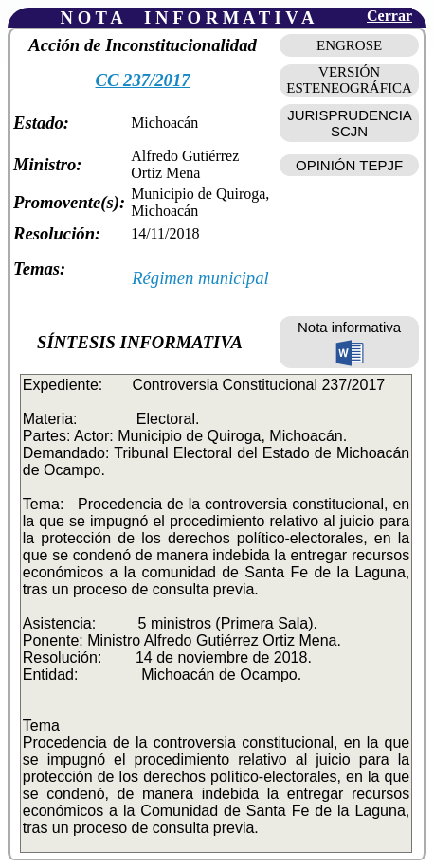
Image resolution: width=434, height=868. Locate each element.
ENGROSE (349, 45)
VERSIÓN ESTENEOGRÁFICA (349, 80)
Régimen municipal (200, 278)
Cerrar (389, 16)
